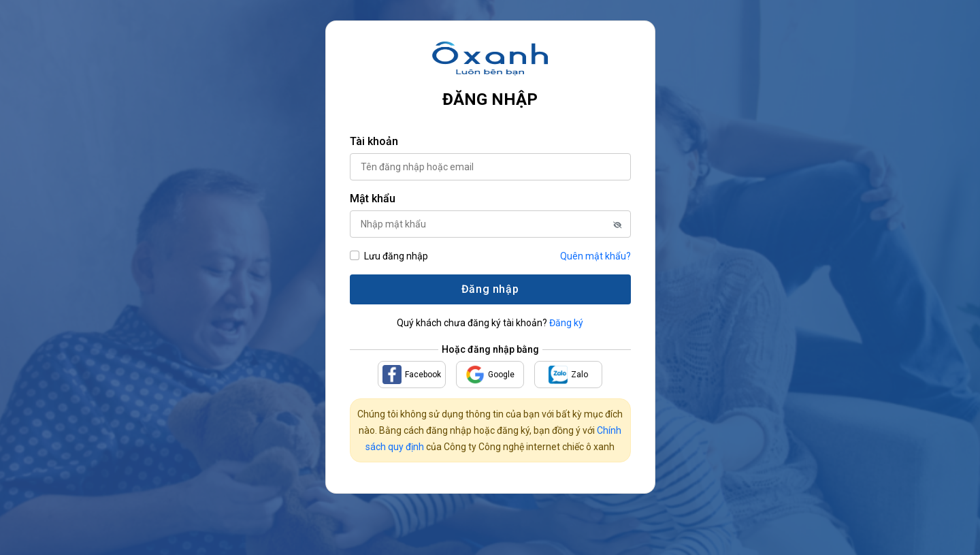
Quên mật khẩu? (595, 256)
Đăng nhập (490, 289)
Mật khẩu (373, 199)
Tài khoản (374, 141)
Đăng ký (566, 323)
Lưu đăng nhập (396, 256)
